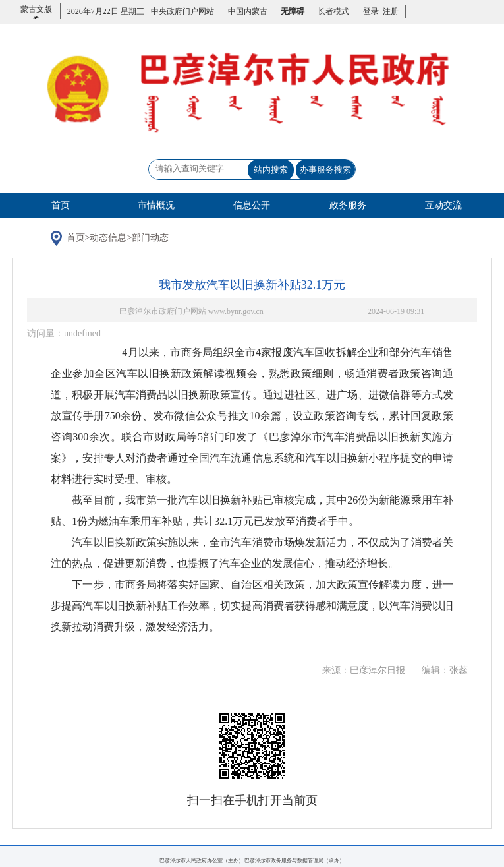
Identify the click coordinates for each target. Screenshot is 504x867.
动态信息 (108, 238)
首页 (61, 205)
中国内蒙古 (248, 11)
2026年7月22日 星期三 (106, 11)
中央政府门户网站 (182, 11)
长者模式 (333, 11)
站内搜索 (271, 170)
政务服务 (348, 205)
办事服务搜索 (325, 170)
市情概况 (156, 205)
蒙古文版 (36, 17)
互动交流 (443, 205)
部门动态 (150, 238)
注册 (389, 11)
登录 (371, 11)
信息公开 (252, 205)
